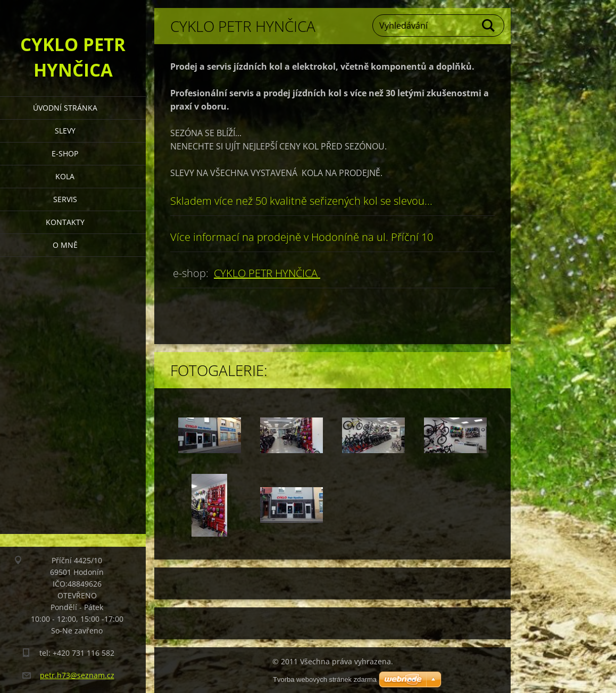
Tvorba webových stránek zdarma (325, 679)
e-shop (65, 153)
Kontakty (65, 222)
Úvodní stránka (65, 108)
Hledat (489, 26)
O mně (65, 245)
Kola (65, 176)
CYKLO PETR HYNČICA (267, 273)
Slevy (65, 131)
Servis (65, 199)
